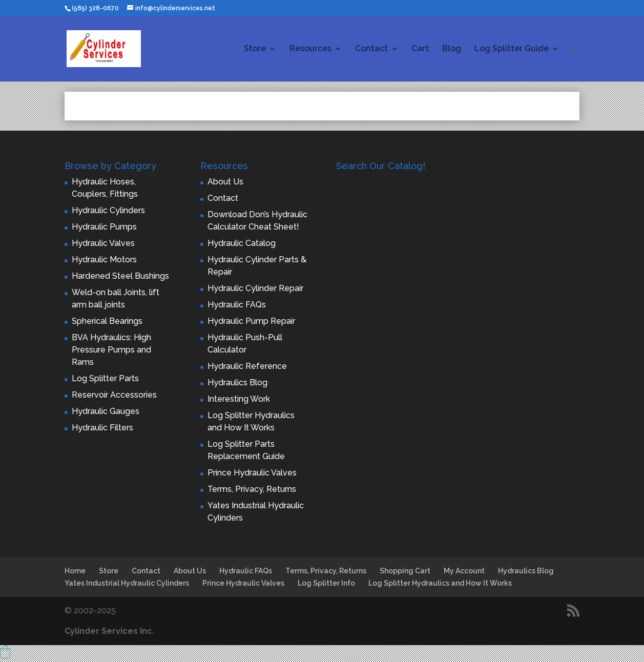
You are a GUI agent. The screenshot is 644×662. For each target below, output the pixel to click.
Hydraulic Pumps (104, 227)
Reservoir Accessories (114, 395)
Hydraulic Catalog (242, 243)
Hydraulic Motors (104, 260)
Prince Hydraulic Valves (252, 473)
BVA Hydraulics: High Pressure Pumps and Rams (111, 350)
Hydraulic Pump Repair (251, 321)
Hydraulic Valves (103, 243)
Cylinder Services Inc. (109, 631)
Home (75, 571)
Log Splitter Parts (105, 378)
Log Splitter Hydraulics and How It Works (440, 583)
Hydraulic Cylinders (108, 210)
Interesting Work (239, 399)
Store (255, 49)
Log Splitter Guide (512, 49)
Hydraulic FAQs (237, 305)
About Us (225, 182)
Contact (371, 49)
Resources (310, 49)
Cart (420, 49)
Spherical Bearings (107, 321)
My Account (464, 571)
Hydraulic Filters (102, 428)
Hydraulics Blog (237, 382)
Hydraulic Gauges (106, 411)
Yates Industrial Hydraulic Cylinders (127, 583)
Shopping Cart (405, 571)
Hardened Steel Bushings (120, 276)
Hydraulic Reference (247, 366)
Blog (452, 49)
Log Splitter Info (326, 583)
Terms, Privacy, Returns (252, 489)
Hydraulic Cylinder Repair (255, 288)
